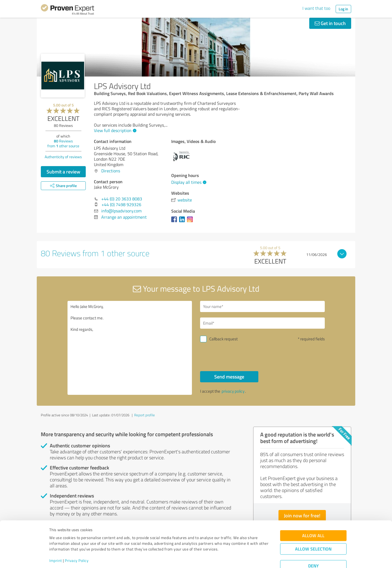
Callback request (223, 339)
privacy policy (233, 391)
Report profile (145, 415)
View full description (114, 130)
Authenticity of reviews (63, 157)
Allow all (313, 517)
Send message (229, 377)
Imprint (56, 543)
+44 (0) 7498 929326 (121, 204)
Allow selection (313, 531)
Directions (111, 171)
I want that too (316, 8)
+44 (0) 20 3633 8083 (122, 199)
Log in (343, 9)
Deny (313, 548)
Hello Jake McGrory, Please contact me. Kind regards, (130, 348)
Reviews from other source (63, 143)
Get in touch (330, 23)
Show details (230, 558)
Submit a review (63, 172)
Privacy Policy (77, 543)
